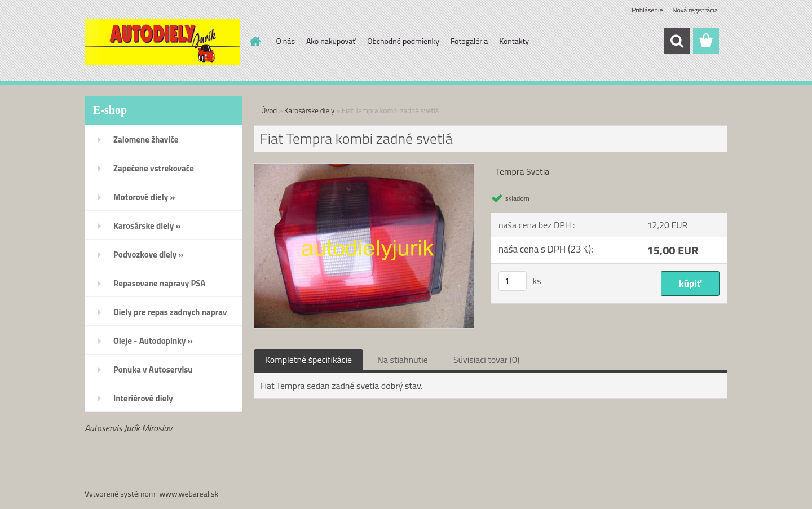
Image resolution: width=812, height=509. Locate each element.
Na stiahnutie (403, 360)
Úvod (269, 110)
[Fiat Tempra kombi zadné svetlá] (364, 169)
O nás (286, 41)
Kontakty (514, 41)
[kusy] (513, 281)
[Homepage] (255, 41)
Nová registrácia (695, 10)
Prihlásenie (647, 10)
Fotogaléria (469, 41)
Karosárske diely (309, 110)
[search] (677, 41)
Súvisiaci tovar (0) (486, 360)
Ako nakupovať (331, 41)
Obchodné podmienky (403, 41)
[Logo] (162, 42)
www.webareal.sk (189, 493)
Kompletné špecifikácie (308, 360)
